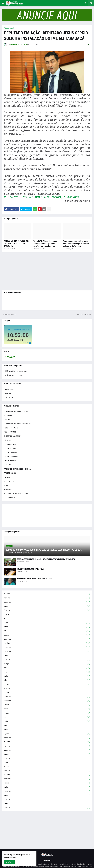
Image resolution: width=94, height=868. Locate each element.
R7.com (7, 477)
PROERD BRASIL (10, 473)
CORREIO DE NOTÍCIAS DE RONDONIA (18, 424)
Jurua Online (9, 465)
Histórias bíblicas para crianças (15, 371)
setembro (47, 639)
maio (47, 623)
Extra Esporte (9, 389)
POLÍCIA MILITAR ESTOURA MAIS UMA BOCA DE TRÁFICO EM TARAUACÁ (17, 244)
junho (47, 627)
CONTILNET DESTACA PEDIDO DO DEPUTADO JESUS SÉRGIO (41, 197)
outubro (47, 594)
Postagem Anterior (10, 314)
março (47, 615)
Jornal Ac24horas (10, 452)
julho (47, 631)
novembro (47, 598)
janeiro (47, 606)
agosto (47, 635)
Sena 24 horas (9, 490)
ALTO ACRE (8, 416)
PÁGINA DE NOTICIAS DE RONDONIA (17, 469)
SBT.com (7, 485)
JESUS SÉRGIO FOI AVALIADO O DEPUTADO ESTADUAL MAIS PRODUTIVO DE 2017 (44, 550)
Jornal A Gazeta (10, 444)
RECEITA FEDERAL (11, 481)
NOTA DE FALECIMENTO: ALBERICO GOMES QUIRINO (35, 579)
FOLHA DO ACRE (10, 432)
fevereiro (47, 610)
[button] (3, 3)
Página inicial (9, 28)
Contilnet (7, 420)
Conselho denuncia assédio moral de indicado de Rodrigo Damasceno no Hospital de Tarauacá (76, 244)
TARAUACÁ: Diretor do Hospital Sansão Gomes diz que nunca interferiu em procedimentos (45, 244)
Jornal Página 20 (10, 461)
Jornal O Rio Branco (11, 457)
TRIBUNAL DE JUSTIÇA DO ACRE (16, 494)
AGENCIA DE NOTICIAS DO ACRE (16, 411)
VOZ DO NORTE (10, 498)
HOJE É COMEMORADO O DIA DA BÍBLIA (31, 569)
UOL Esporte (9, 397)
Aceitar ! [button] (9, 862)
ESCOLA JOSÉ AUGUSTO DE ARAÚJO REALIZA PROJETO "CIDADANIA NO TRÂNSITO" (46, 559)
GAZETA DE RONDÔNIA (12, 436)
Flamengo (8, 393)
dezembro (47, 602)
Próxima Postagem (84, 314)
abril (47, 619)
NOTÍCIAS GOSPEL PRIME (13, 375)
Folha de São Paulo (11, 428)
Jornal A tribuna (10, 448)
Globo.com (8, 440)
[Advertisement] (47, 271)
